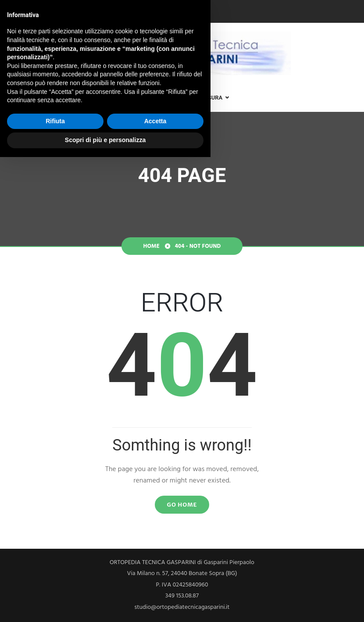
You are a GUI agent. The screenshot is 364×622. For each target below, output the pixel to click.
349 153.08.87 (29, 12)
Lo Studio (56, 98)
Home (15, 98)
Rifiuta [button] (55, 586)
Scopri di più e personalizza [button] (105, 605)
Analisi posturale (117, 98)
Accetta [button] (155, 586)
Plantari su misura (193, 98)
